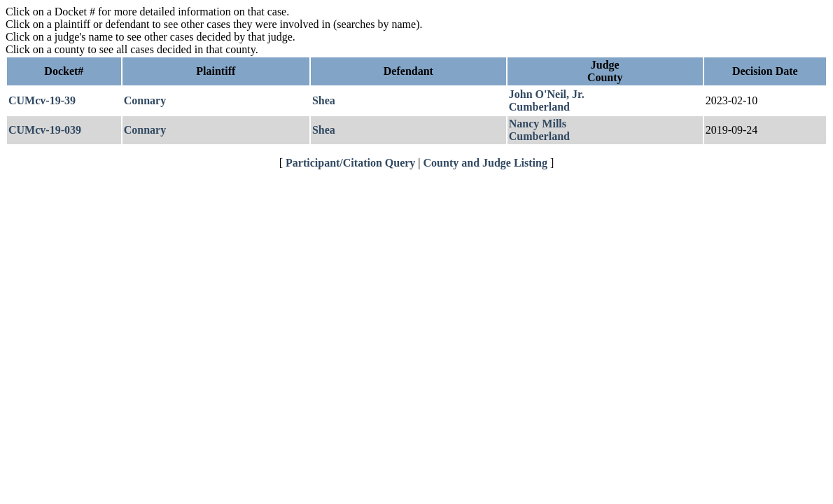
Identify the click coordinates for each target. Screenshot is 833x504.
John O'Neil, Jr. (547, 94)
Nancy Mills (538, 124)
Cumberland (539, 107)
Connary (145, 100)
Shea (324, 100)
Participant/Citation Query (350, 163)
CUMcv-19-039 (45, 130)
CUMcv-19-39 (42, 100)
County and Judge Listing (485, 163)
